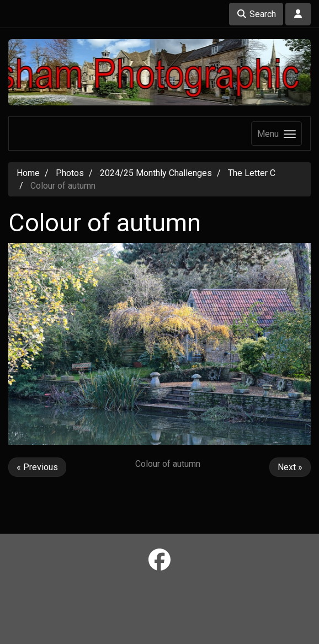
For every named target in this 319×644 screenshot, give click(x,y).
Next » (290, 467)
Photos (70, 173)
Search (256, 14)
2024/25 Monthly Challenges (156, 173)
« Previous (37, 467)
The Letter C (252, 173)
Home (28, 173)
